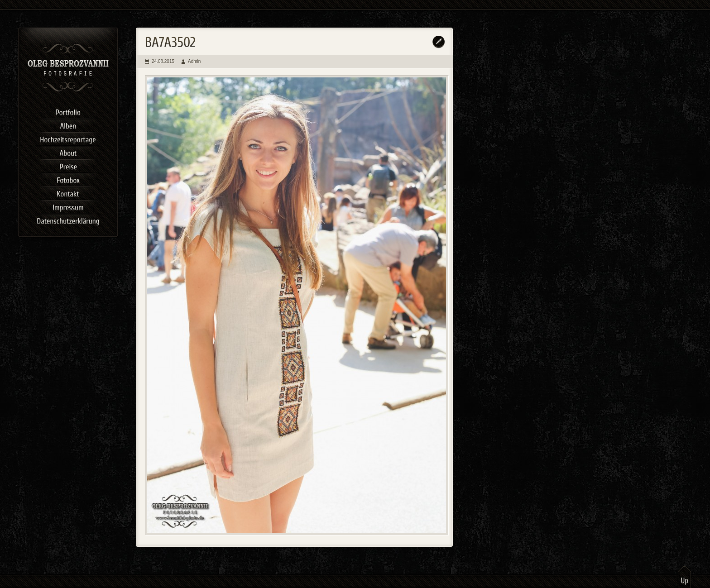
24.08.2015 (163, 61)
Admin (194, 61)
